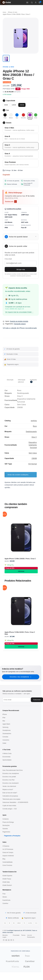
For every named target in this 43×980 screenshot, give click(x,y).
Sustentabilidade (7, 862)
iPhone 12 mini (13, 12)
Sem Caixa (33, 453)
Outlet (4, 743)
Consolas (5, 737)
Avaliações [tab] (33, 381)
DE (6, 940)
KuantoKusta (6, 900)
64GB (6, 105)
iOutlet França (7, 879)
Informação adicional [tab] (22, 381)
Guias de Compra (8, 852)
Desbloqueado (31, 431)
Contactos (6, 819)
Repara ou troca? (8, 790)
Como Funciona (7, 865)
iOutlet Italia (6, 882)
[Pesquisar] (32, 3)
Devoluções (6, 825)
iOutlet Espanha (7, 876)
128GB (14, 105)
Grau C (34, 437)
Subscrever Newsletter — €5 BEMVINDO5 (15, 802)
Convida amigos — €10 (10, 809)
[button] (6, 58)
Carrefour (5, 903)
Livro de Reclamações (31, 936)
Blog (4, 859)
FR (11, 940)
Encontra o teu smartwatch (11, 783)
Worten (5, 897)
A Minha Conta (7, 754)
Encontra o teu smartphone (21, 677)
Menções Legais (5, 936)
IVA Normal (32, 464)
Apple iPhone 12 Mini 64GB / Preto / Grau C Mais (20, 633)
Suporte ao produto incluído (19, 321)
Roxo (35, 426)
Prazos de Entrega (8, 822)
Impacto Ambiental (8, 856)
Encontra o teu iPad (8, 780)
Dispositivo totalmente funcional (33, 445)
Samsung (5, 727)
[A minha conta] (36, 3)
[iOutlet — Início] (7, 3)
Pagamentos (6, 832)
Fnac (4, 894)
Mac (4, 721)
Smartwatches (7, 734)
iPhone (5, 714)
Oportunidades (7, 760)
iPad (4, 718)
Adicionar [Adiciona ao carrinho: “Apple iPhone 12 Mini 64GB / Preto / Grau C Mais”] (21, 647)
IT (13, 940)
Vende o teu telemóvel (9, 786)
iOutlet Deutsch (7, 885)
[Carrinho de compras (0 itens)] (40, 3)
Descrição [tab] (10, 380)
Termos (23, 935)
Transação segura (20, 324)
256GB (22, 105)
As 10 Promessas (8, 849)
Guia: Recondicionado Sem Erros (13, 770)
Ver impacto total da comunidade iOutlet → (19, 312)
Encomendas (6, 757)
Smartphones (7, 730)
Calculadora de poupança (10, 796)
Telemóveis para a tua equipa (11, 799)
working (34, 421)
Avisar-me (21, 269)
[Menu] (27, 3)
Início (4, 12)
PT (4, 940)
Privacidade (16, 935)
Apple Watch (6, 724)
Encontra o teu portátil (9, 777)
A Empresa (6, 846)
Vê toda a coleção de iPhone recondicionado (20, 328)
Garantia (5, 829)
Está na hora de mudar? (10, 793)
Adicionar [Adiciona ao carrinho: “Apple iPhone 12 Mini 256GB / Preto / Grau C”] (21, 571)
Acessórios (6, 740)
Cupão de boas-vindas (9, 806)
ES (9, 940)
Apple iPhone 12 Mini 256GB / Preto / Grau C (20, 559)
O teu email (8, 259)
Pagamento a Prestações (12, 836)
